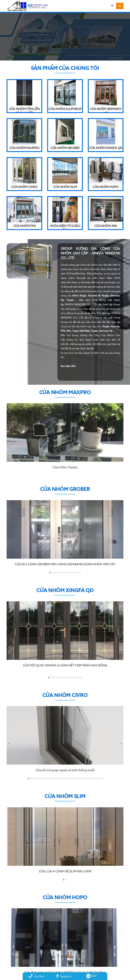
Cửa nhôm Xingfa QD (106, 148)
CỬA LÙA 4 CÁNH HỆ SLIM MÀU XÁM (65, 872)
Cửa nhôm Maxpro (24, 148)
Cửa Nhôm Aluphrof (65, 109)
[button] (50, 573)
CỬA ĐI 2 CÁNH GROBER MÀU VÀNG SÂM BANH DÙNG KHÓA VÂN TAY (65, 564)
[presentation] (9, 538)
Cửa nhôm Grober (65, 148)
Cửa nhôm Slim (65, 187)
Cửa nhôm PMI (24, 226)
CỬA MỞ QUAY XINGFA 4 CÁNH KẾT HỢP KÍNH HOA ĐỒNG (65, 666)
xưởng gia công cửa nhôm (83, 265)
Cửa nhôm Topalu (65, 467)
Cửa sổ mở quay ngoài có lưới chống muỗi (65, 770)
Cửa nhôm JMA (106, 226)
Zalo (91, 976)
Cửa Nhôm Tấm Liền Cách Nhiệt (24, 110)
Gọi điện (36, 977)
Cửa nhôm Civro (24, 187)
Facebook (64, 977)
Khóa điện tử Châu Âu (65, 227)
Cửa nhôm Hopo (106, 187)
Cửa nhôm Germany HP (106, 110)
